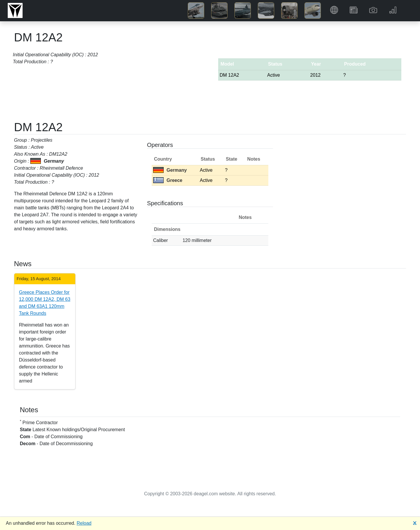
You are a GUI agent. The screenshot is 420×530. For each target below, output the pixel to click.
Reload (84, 523)
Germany (170, 170)
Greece (168, 180)
